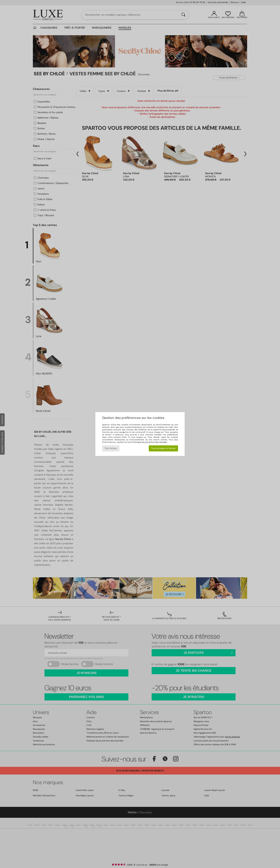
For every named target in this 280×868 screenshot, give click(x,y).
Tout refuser (111, 448)
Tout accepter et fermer (163, 448)
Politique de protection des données (150, 442)
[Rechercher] (183, 15)
